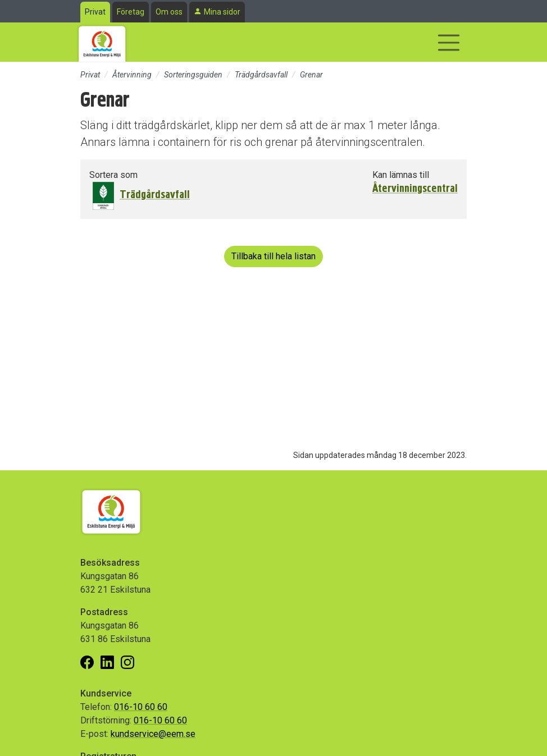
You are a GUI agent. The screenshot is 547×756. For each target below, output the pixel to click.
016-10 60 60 (141, 707)
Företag (131, 12)
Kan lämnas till (401, 175)
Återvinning (132, 75)
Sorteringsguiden (193, 75)
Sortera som (113, 175)
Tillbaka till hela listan (273, 256)
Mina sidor (222, 12)
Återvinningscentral (415, 189)
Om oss (169, 12)
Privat (95, 12)
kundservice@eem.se (153, 734)
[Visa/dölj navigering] (449, 43)
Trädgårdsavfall (261, 75)
